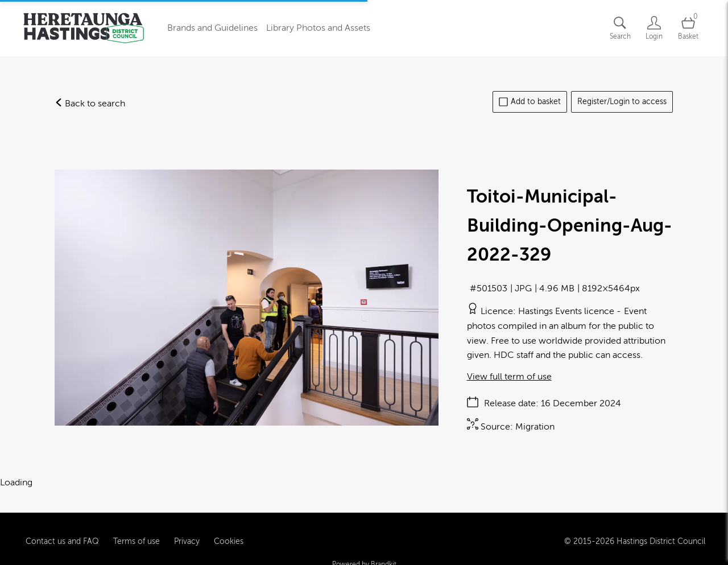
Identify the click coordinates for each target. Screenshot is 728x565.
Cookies (229, 536)
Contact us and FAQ (62, 536)
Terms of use (136, 536)
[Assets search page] (620, 28)
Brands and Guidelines (212, 28)
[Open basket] (688, 28)
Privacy (187, 536)
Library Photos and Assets (318, 28)
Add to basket (530, 102)
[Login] (654, 28)
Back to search (90, 104)
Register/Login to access (622, 102)
